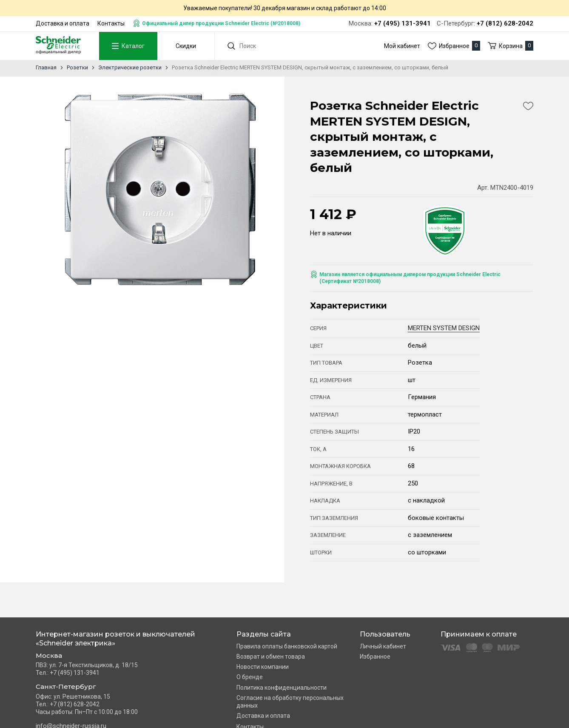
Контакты (111, 23)
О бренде (250, 677)
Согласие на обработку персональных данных (290, 702)
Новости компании (263, 667)
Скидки (186, 46)
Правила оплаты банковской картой (287, 646)
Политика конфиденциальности (282, 688)
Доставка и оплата (63, 23)
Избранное (375, 657)
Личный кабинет (383, 646)
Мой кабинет (402, 46)
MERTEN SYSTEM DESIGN (444, 328)
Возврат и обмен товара (271, 657)
